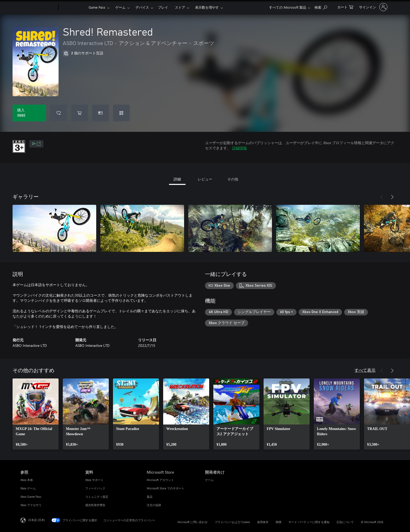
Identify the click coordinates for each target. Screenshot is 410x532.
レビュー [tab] (205, 179)
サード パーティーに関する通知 (309, 522)
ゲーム (120, 7)
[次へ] (392, 197)
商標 (278, 522)
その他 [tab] (233, 179)
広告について (345, 522)
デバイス (142, 7)
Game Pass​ (97, 7)
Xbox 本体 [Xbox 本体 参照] (27, 480)
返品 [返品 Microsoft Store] (150, 497)
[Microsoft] (38, 7)
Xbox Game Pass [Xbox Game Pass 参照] (31, 497)
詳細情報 (240, 148)
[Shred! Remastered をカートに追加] (79, 113)
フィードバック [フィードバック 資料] (95, 488)
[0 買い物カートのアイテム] (345, 7)
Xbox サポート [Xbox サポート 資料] (94, 480)
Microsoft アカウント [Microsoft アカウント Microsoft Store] (160, 480)
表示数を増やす (207, 7)
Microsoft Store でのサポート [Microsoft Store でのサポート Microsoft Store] (166, 488)
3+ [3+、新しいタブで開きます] (36, 144)
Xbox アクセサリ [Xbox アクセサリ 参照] (31, 505)
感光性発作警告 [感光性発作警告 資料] (95, 505)
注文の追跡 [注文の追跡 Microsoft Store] (154, 505)
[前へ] (382, 197)
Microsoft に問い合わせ (193, 522)
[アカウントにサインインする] (373, 7)
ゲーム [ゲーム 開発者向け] (209, 480)
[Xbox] (73, 7)
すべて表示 (365, 370)
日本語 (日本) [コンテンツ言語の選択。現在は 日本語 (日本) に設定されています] (37, 520)
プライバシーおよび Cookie (232, 522)
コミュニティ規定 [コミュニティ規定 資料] (97, 497)
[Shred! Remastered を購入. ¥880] (29, 113)
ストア (180, 7)
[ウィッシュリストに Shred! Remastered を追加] (59, 113)
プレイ (163, 7)
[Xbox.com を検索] (321, 7)
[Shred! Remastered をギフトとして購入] (100, 113)
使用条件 (263, 522)
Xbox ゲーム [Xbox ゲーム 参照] (28, 488)
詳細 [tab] (177, 179)
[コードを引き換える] (121, 113)
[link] (36, 414)
